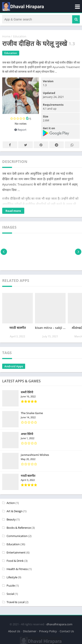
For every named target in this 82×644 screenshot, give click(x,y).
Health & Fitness (17, 569)
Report (20, 130)
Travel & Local (16, 602)
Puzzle (11, 585)
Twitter (26, 145)
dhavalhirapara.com (59, 624)
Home (6, 36)
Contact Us (67, 631)
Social (10, 594)
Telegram (57, 145)
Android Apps (14, 366)
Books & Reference (19, 528)
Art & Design (15, 511)
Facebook (10, 145)
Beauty (11, 519)
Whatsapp (72, 145)
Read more (13, 211)
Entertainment (16, 552)
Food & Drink (15, 561)
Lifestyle (12, 577)
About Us (14, 631)
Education (20, 36)
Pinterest (41, 145)
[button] (76, 19)
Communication (17, 536)
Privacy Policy (48, 631)
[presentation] (4, 252)
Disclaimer (30, 631)
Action (11, 503)
